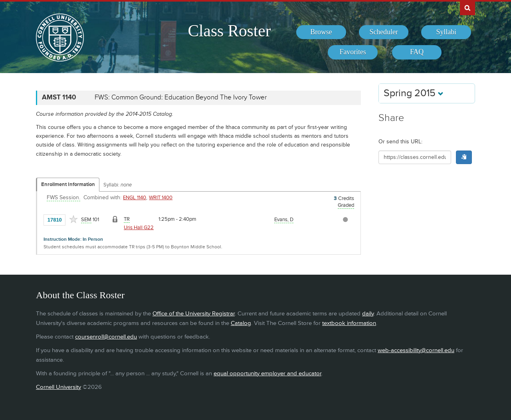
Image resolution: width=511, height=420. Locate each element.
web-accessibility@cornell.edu (416, 350)
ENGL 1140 (135, 198)
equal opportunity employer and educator (267, 373)
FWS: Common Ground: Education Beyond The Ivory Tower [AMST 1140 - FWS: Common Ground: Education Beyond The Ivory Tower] (181, 97)
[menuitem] (321, 32)
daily (368, 314)
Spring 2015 (414, 93)
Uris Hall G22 (139, 228)
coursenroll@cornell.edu (106, 337)
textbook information (349, 323)
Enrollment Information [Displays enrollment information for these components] (68, 184)
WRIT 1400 (161, 198)
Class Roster (229, 31)
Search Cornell (467, 8)
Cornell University (58, 387)
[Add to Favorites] (73, 219)
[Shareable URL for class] (415, 157)
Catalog (241, 323)
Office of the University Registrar (194, 314)
